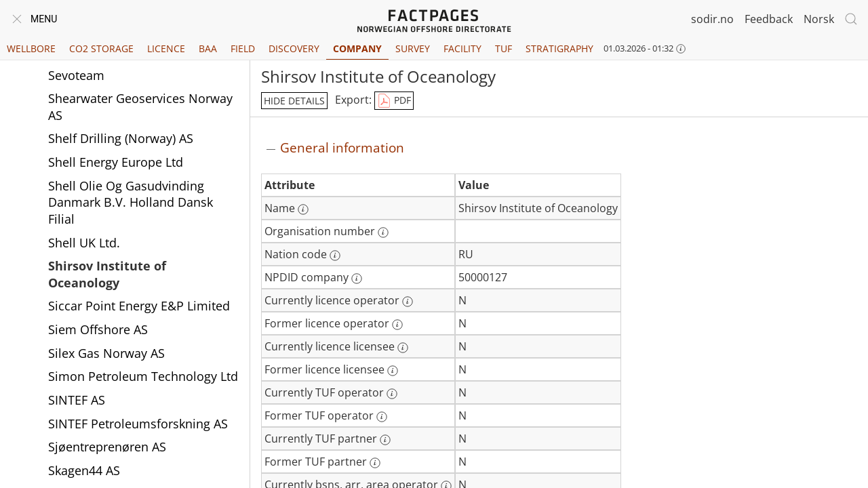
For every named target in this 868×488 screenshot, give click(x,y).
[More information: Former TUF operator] (382, 417)
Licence (166, 48)
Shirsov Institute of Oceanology (107, 274)
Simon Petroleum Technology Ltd (143, 376)
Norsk (819, 19)
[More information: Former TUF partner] (375, 463)
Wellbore (31, 48)
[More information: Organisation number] (383, 232)
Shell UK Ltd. (84, 243)
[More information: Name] (303, 209)
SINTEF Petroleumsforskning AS (138, 424)
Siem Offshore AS (98, 329)
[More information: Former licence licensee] (393, 371)
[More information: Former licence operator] (397, 325)
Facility (462, 48)
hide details (294, 101)
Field (243, 48)
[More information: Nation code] (335, 256)
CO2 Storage (101, 48)
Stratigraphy (559, 48)
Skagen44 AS (84, 470)
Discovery (294, 48)
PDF (394, 101)
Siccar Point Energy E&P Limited (139, 306)
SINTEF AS (77, 400)
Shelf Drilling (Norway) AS (121, 138)
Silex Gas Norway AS (106, 353)
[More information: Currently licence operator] (408, 302)
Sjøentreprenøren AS (107, 447)
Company (357, 48)
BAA (208, 48)
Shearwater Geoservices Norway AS (140, 107)
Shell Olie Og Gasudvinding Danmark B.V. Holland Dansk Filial (131, 202)
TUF (504, 48)
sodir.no (712, 19)
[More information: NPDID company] (357, 279)
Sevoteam (76, 75)
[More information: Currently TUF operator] (392, 394)
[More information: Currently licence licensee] (403, 348)
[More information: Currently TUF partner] (385, 440)
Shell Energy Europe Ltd (116, 162)
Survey (413, 48)
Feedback (769, 19)
